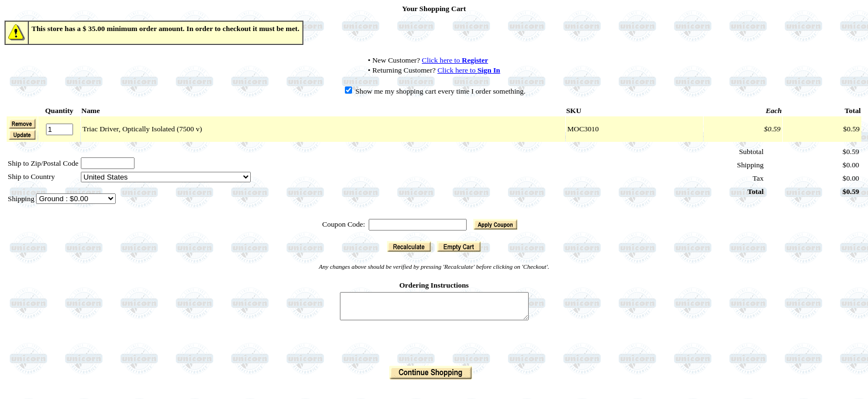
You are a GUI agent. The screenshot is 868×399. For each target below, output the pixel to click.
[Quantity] (60, 129)
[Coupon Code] (418, 225)
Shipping (22, 199)
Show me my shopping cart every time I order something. (435, 91)
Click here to (455, 60)
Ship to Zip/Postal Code (43, 163)
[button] (22, 135)
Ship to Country (31, 177)
